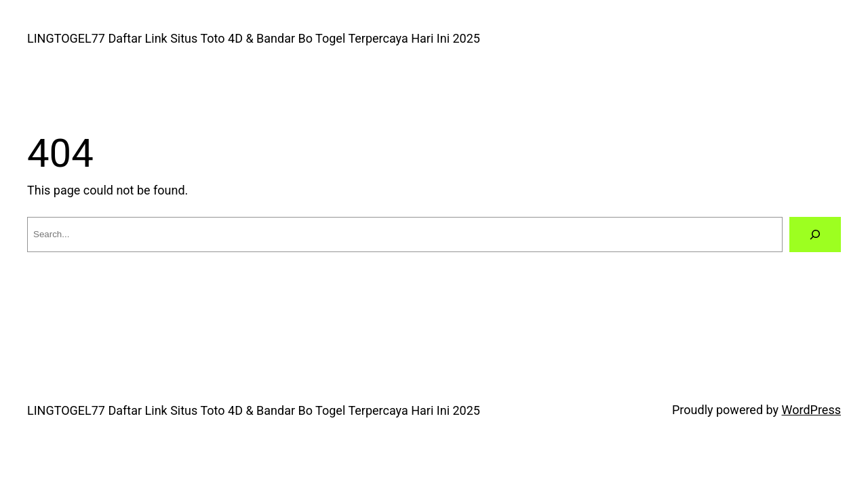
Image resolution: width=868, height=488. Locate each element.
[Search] (815, 235)
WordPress (811, 410)
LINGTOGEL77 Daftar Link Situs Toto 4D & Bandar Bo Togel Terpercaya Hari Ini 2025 (254, 38)
